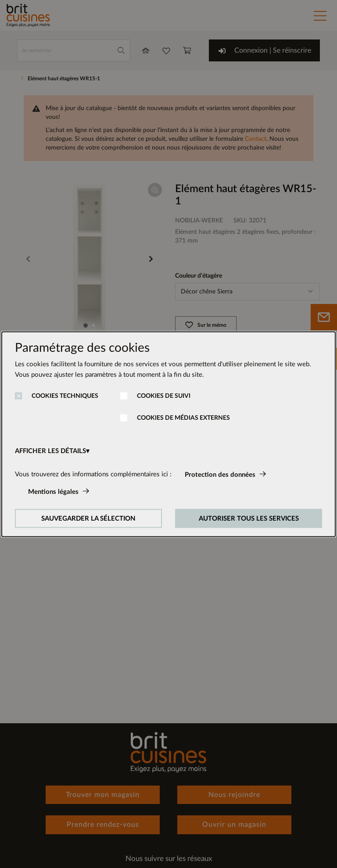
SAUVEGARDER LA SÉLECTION (88, 518)
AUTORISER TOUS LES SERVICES (249, 518)
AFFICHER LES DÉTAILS (50, 451)
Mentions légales (53, 491)
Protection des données (220, 474)
